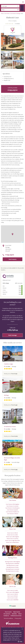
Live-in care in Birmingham (13, 592)
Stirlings (6, 395)
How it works (8, 612)
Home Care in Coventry (12, 539)
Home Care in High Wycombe (12, 540)
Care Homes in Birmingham (13, 504)
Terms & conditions (8, 618)
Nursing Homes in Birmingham (13, 562)
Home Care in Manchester (12, 542)
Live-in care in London (13, 590)
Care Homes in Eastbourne (12, 512)
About (20, 614)
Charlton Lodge (8, 364)
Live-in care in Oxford (13, 594)
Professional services (16, 616)
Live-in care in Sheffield (12, 600)
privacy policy (6, 640)
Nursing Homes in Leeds (12, 565)
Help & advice (17, 612)
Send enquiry (13, 259)
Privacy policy (18, 618)
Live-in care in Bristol (13, 596)
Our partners (7, 614)
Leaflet (22, 242)
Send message (12, 335)
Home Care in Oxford (12, 533)
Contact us (6, 616)
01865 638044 (13, 330)
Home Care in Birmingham (12, 537)
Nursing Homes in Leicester (13, 569)
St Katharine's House (10, 426)
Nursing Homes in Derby (12, 567)
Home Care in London (12, 535)
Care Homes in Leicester (13, 506)
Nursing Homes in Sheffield (12, 563)
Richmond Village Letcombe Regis (12, 459)
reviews (17, 24)
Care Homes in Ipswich (12, 510)
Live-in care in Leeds (12, 598)
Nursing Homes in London (13, 571)
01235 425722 (13, 90)
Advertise (14, 614)
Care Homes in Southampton (12, 508)
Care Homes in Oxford (13, 514)
